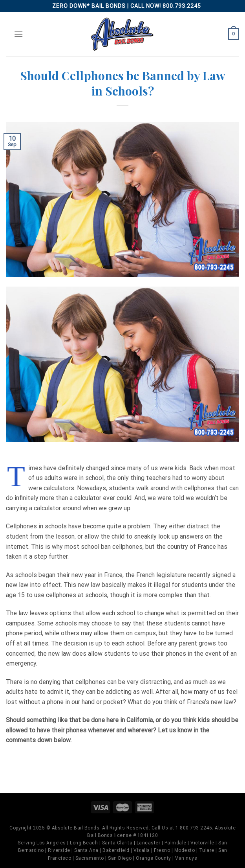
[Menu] (18, 34)
